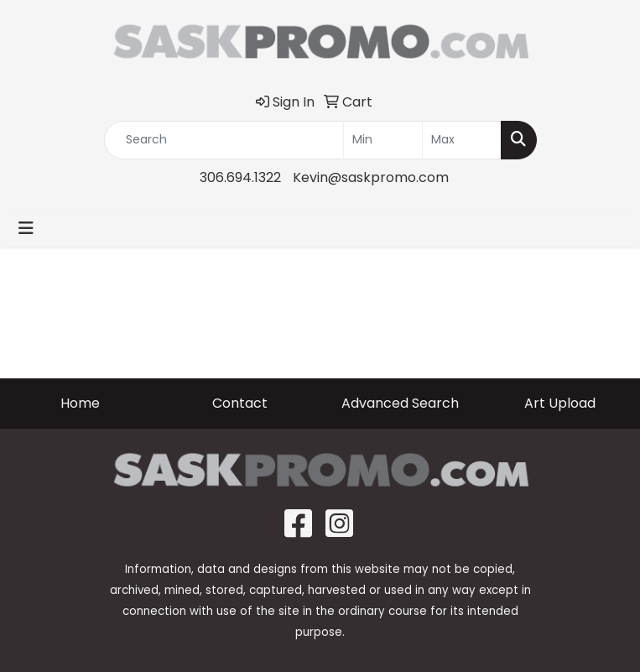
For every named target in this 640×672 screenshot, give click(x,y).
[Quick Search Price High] (462, 140)
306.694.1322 (240, 177)
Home (80, 403)
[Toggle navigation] (26, 228)
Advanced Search (400, 403)
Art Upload (560, 403)
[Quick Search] (224, 140)
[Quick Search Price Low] (383, 140)
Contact (240, 403)
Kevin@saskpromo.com (371, 177)
